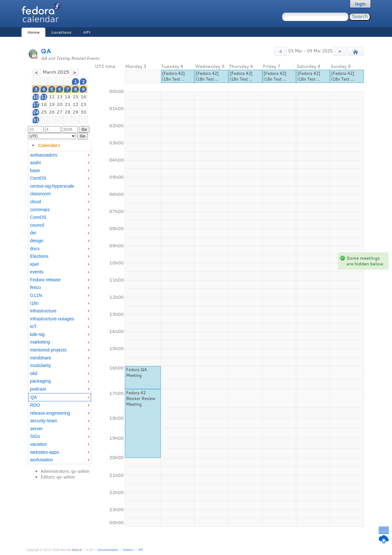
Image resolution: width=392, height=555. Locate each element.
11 (44, 97)
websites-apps (45, 452)
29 (76, 112)
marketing (40, 342)
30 (84, 112)
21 (68, 104)
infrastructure (43, 311)
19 (52, 104)
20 (60, 104)
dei (33, 233)
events (37, 272)
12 (52, 97)
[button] (281, 51)
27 (60, 112)
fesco (36, 287)
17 (36, 104)
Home (33, 32)
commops (40, 210)
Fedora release (45, 280)
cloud (36, 202)
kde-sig (37, 334)
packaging (40, 381)
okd (34, 373)
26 (52, 112)
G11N (36, 295)
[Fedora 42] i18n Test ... (173, 76)
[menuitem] (60, 155)
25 (44, 112)
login (360, 4)
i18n (34, 303)
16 (84, 97)
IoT (33, 326)
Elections (39, 256)
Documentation (108, 550)
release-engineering (50, 413)
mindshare (41, 358)
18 (44, 104)
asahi (36, 163)
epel (34, 264)
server (36, 429)
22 (76, 104)
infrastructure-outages (52, 319)
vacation (39, 444)
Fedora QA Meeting (136, 372)
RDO (35, 405)
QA (46, 51)
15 (76, 97)
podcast (38, 389)
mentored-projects (48, 350)
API (87, 32)
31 (36, 120)
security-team (44, 421)
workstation (42, 460)
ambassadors (44, 155)
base (35, 171)
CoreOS (38, 217)
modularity (41, 365)
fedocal (77, 550)
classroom (40, 194)
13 (60, 97)
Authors (128, 550)
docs (35, 249)
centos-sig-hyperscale (52, 186)
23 (84, 104)
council (37, 225)
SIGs (35, 436)
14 (67, 97)
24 (36, 112)
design (37, 241)
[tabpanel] (60, 308)
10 (36, 97)
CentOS (38, 178)
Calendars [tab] (45, 145)
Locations (61, 32)
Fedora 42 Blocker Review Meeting (141, 398)
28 (68, 112)
